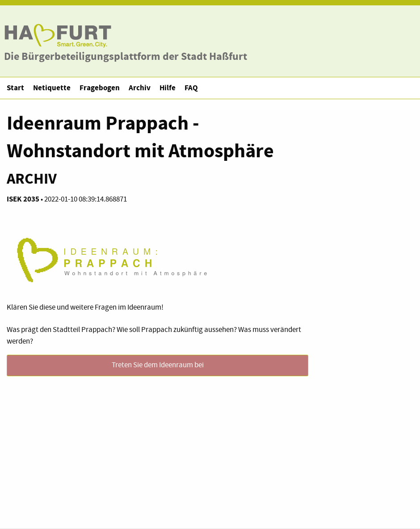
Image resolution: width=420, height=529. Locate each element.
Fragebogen (100, 88)
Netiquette (52, 88)
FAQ (191, 88)
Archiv (140, 88)
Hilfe (168, 88)
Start (15, 88)
